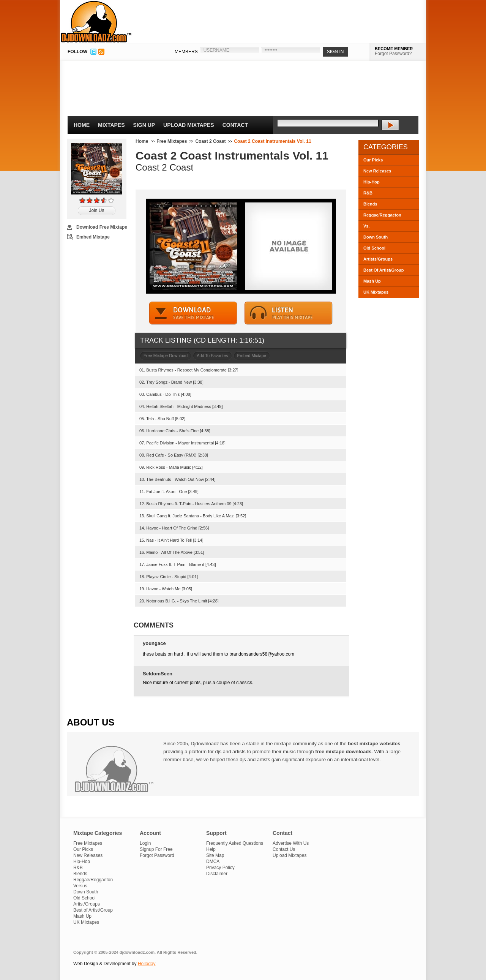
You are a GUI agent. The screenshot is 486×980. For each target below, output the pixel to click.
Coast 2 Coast (210, 141)
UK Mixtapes (376, 292)
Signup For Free (156, 849)
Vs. (367, 226)
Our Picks (373, 160)
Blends (370, 204)
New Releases (377, 171)
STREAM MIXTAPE (289, 313)
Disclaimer (217, 874)
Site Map (215, 855)
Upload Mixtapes (189, 125)
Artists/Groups (378, 259)
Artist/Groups (87, 904)
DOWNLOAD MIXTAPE (193, 313)
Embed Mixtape (93, 237)
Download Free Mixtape (102, 227)
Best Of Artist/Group (384, 270)
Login (145, 843)
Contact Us (284, 849)
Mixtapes (111, 125)
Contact (235, 125)
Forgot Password (157, 855)
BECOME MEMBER (394, 49)
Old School (374, 248)
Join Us (96, 210)
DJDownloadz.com (96, 22)
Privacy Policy (220, 868)
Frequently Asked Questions (235, 843)
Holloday (147, 964)
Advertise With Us (291, 843)
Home (82, 125)
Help (211, 849)
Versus (80, 886)
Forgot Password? (393, 54)
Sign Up (144, 125)
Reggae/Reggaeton (382, 215)
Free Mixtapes (172, 141)
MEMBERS (186, 52)
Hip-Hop (372, 182)
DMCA (213, 861)
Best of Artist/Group (93, 910)
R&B (368, 193)
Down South (376, 237)
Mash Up (372, 281)
